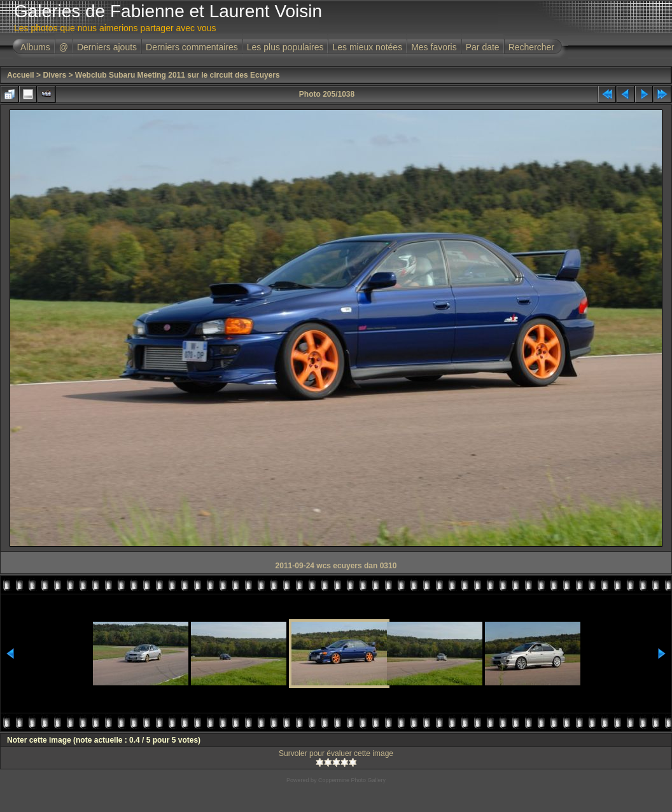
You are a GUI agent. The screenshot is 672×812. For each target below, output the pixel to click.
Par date (483, 47)
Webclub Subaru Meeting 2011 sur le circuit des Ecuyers (178, 75)
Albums (35, 47)
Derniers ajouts (107, 47)
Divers (54, 75)
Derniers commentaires (192, 47)
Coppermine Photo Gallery (352, 780)
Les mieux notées (367, 47)
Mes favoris (434, 47)
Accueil (21, 75)
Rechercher (531, 47)
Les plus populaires (285, 47)
